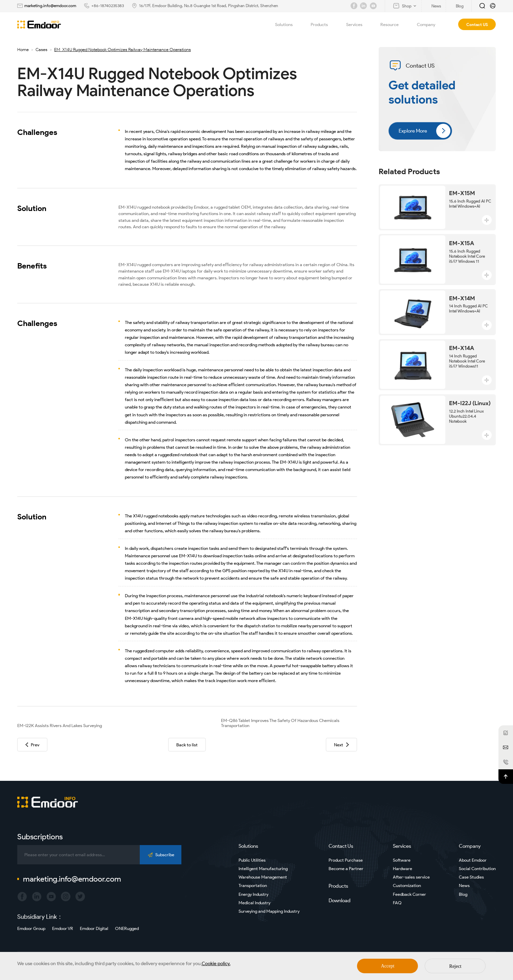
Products (323, 24)
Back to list (187, 745)
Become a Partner (346, 869)
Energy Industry (253, 894)
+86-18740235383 (108, 6)
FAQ (397, 903)
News (464, 885)
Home (23, 50)
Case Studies (471, 877)
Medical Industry (254, 903)
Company (430, 24)
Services (358, 24)
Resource (393, 24)
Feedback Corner (409, 894)
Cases (41, 50)
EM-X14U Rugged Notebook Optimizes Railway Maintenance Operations (122, 50)
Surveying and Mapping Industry (269, 911)
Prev (32, 745)
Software (402, 860)
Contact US (477, 25)
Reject (455, 966)
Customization (407, 885)
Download (340, 901)
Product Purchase (346, 860)
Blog (463, 894)
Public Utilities (252, 860)
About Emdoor (473, 860)
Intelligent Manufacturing (263, 869)
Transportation (253, 885)
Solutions (288, 24)
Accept (388, 966)
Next (341, 745)
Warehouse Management (263, 877)
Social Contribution (477, 869)
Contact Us (341, 846)
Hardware (403, 869)
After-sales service (411, 877)
